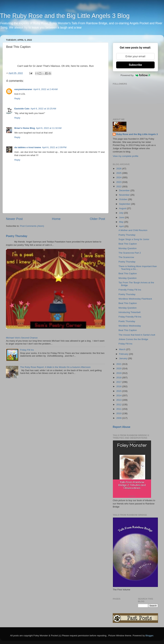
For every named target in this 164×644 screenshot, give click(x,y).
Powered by (135, 75)
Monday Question (128, 248)
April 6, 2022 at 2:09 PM (54, 147)
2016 (119, 386)
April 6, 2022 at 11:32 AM (49, 128)
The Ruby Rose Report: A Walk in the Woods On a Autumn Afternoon (55, 367)
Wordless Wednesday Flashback (135, 299)
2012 (119, 405)
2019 (119, 373)
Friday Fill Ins (27, 350)
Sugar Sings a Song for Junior (134, 239)
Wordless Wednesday (130, 326)
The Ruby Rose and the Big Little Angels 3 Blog (65, 16)
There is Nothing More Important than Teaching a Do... (138, 268)
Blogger (149, 636)
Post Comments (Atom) (32, 226)
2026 (119, 169)
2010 (119, 413)
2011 (119, 409)
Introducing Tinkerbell (129, 312)
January (124, 358)
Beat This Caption (128, 244)
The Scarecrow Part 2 (130, 253)
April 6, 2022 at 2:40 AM (45, 89)
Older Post (97, 219)
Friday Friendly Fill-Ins (130, 317)
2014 (119, 395)
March (123, 349)
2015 (119, 391)
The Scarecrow (126, 257)
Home (56, 219)
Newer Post (14, 219)
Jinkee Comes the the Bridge (133, 339)
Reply (17, 99)
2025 (119, 173)
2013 (119, 400)
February (124, 354)
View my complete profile (126, 156)
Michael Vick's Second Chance (22, 338)
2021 (119, 364)
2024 (119, 177)
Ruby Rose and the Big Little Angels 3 (137, 134)
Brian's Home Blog (25, 128)
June (122, 217)
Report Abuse (122, 427)
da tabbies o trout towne (28, 147)
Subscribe (135, 65)
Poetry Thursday (17, 236)
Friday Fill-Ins (125, 344)
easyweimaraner (23, 89)
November (125, 195)
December (125, 190)
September (125, 204)
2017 (119, 382)
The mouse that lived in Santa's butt (137, 335)
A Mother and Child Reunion (133, 230)
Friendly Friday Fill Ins (130, 290)
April (122, 226)
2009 (119, 418)
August (123, 208)
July (121, 213)
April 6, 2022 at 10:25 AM (43, 109)
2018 (119, 378)
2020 (119, 368)
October (124, 199)
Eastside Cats (22, 109)
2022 (119, 187)
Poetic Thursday (127, 321)
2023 (119, 182)
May (122, 222)
